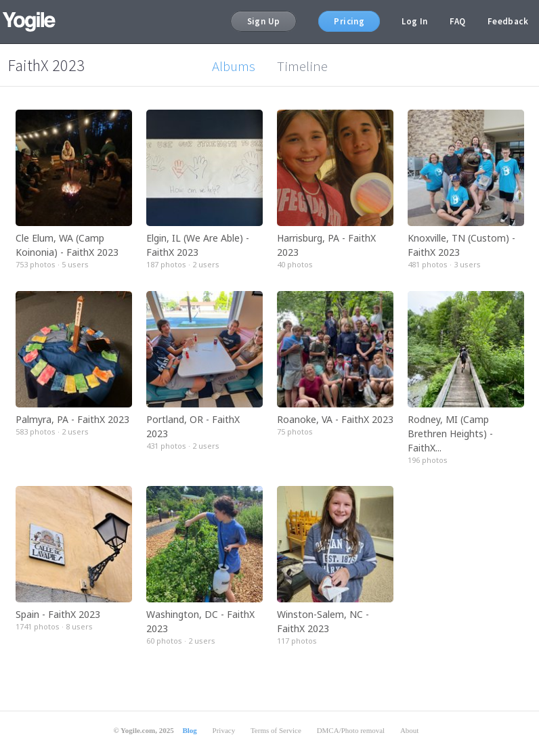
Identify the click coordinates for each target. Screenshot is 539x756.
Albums (234, 66)
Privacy (224, 730)
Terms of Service (276, 730)
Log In (414, 21)
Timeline (302, 66)
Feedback (508, 21)
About (410, 730)
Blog (189, 730)
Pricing (349, 21)
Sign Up (264, 21)
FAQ (458, 21)
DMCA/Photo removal (351, 730)
